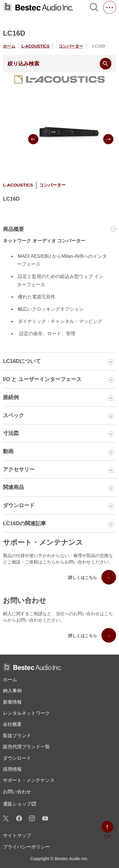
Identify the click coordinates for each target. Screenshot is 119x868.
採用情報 (12, 769)
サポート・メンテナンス (29, 780)
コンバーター (71, 46)
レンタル (26, 713)
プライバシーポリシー (26, 847)
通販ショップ (20, 804)
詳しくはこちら (92, 577)
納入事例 (12, 691)
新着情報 (12, 702)
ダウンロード (17, 758)
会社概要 (12, 724)
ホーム (9, 46)
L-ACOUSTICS (35, 46)
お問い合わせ (17, 792)
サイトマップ (17, 835)
